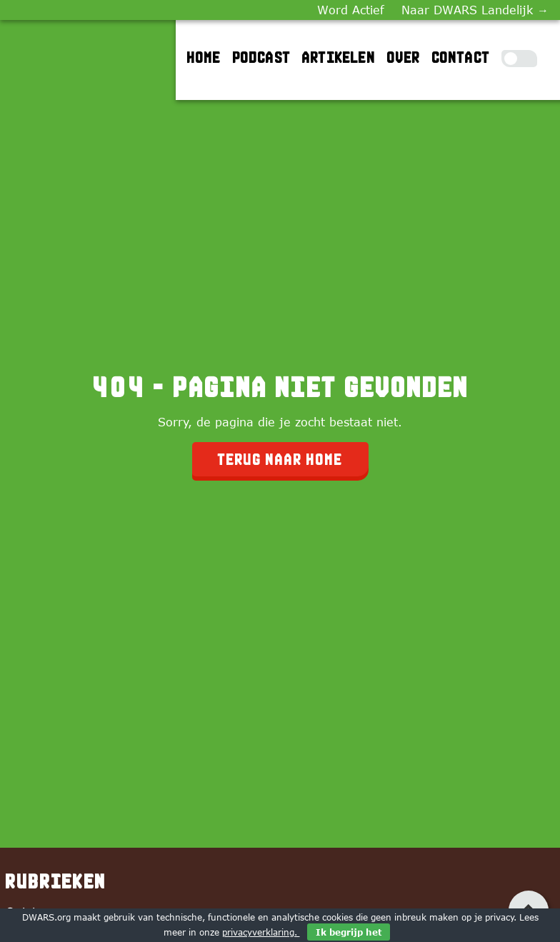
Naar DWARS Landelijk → (475, 10)
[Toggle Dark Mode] (519, 59)
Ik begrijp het (349, 932)
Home (204, 57)
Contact (461, 57)
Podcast (262, 57)
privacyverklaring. (261, 932)
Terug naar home (280, 459)
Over (404, 57)
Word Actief (351, 10)
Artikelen (339, 57)
